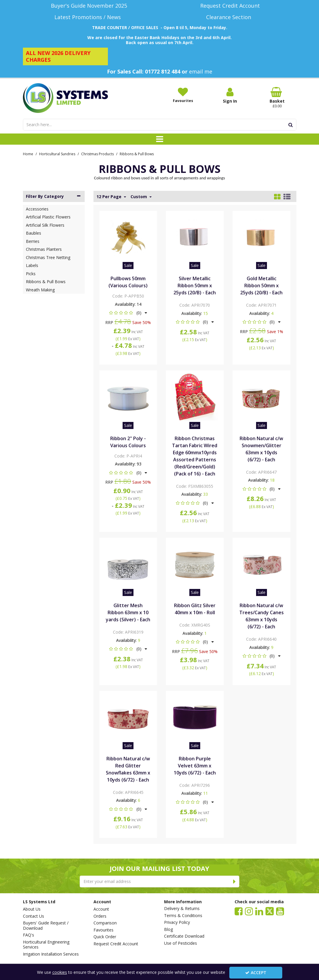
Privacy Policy (177, 922)
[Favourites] (183, 95)
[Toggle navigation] (159, 139)
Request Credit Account (116, 944)
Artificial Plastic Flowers (48, 217)
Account (101, 909)
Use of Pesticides (181, 943)
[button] (128, 313)
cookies (60, 972)
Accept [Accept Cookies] (256, 973)
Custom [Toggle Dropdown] (139, 197)
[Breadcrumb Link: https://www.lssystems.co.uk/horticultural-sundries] (57, 154)
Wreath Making (40, 290)
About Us (32, 909)
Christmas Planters (44, 249)
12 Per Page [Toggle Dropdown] (110, 197)
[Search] (154, 125)
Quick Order (105, 937)
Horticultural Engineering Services (46, 945)
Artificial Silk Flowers (45, 225)
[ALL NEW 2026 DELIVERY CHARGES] (66, 56)
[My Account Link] (230, 95)
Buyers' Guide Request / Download (46, 925)
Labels (32, 265)
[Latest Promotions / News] (89, 17)
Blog (168, 929)
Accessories (37, 209)
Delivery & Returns (182, 909)
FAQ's (29, 935)
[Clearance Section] (230, 17)
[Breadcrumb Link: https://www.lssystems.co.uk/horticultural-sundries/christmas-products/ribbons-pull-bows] (137, 154)
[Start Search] (291, 125)
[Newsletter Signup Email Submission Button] (235, 882)
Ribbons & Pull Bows (46, 282)
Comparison (105, 923)
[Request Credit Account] (230, 6)
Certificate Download (184, 936)
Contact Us (34, 916)
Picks (31, 274)
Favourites (103, 930)
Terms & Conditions (183, 916)
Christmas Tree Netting (48, 257)
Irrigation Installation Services (51, 954)
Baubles (34, 233)
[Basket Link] (277, 98)
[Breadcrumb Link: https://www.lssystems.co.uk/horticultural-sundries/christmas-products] (97, 154)
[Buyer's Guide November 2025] (89, 6)
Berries (33, 241)
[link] (239, 911)
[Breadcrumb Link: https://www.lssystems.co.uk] (28, 154)
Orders (100, 916)
